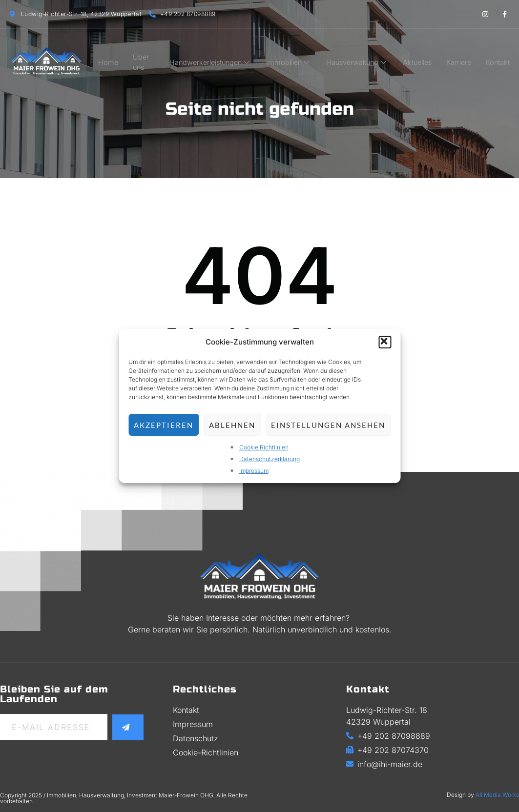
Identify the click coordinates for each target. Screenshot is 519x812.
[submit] (129, 727)
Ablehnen (232, 425)
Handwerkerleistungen (218, 58)
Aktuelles (421, 58)
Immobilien (294, 58)
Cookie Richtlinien (264, 447)
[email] (54, 727)
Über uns (150, 58)
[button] (385, 342)
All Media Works (497, 795)
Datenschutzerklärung (270, 459)
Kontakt (500, 58)
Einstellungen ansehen (328, 425)
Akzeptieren (164, 425)
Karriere (462, 58)
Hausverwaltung (361, 58)
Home (112, 58)
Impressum (254, 471)
